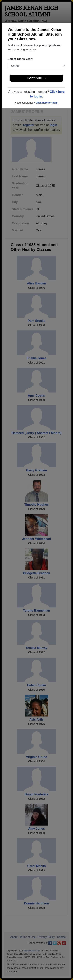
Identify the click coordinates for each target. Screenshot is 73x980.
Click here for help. (47, 103)
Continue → (36, 78)
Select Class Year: (20, 59)
